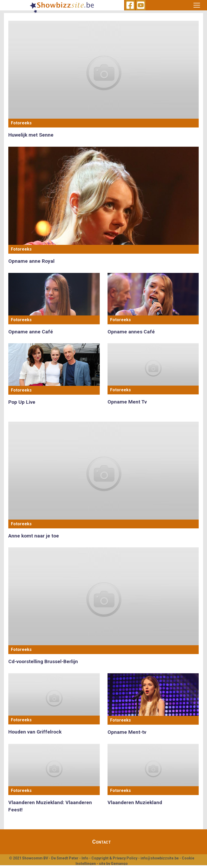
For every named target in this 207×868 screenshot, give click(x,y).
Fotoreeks (21, 123)
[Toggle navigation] (197, 5)
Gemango (119, 864)
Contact (102, 842)
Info (85, 858)
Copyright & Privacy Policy (114, 858)
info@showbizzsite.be (160, 858)
